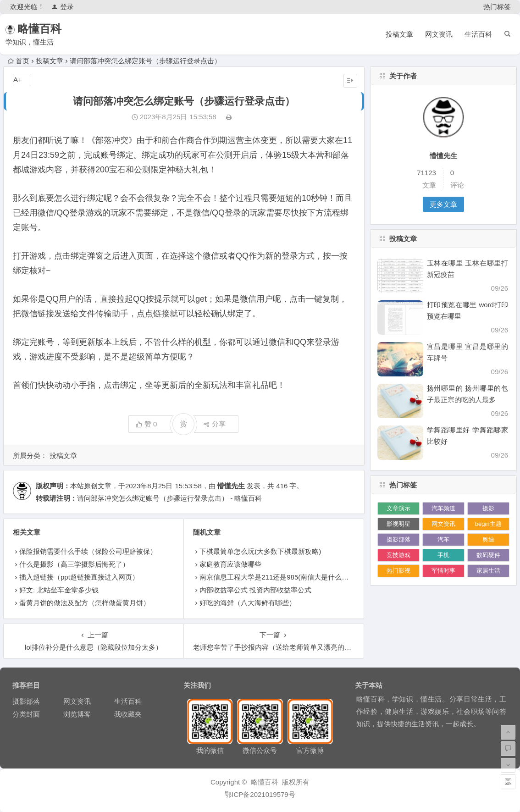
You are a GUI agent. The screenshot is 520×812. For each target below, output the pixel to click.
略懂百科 (53, 29)
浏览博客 (77, 714)
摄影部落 (398, 539)
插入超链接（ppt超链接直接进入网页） (79, 577)
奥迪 (488, 539)
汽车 (443, 539)
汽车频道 (443, 508)
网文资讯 (439, 34)
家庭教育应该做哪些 (230, 564)
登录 (63, 7)
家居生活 (488, 571)
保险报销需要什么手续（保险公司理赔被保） (88, 551)
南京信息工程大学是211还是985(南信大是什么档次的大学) (289, 577)
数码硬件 (488, 555)
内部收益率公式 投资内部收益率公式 (255, 590)
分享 (214, 424)
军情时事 (443, 571)
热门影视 (398, 571)
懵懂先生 (231, 486)
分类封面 (26, 714)
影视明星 (398, 524)
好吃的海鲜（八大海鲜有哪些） (248, 603)
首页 (19, 61)
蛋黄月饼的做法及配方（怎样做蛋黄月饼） (85, 603)
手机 (443, 555)
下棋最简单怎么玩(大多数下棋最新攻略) (260, 551)
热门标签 (497, 7)
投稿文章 (399, 34)
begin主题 (488, 524)
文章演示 (398, 508)
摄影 (488, 508)
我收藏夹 (128, 714)
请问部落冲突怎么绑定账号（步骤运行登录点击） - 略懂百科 (169, 498)
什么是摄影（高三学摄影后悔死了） (74, 564)
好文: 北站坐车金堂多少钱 (59, 590)
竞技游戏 (398, 555)
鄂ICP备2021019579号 (260, 794)
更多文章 (443, 204)
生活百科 (478, 34)
